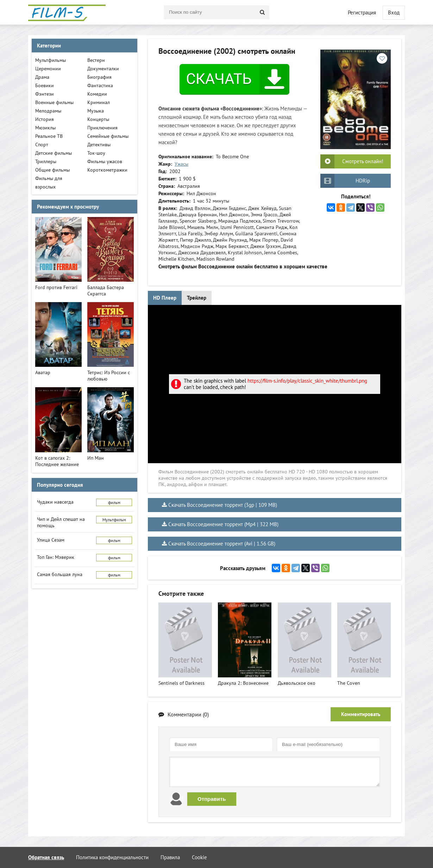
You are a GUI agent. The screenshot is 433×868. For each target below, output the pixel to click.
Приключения (102, 128)
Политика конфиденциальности (112, 857)
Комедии (97, 94)
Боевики (45, 85)
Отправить (212, 799)
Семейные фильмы (108, 136)
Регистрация (362, 12)
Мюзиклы (45, 128)
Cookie (199, 857)
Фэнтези (45, 94)
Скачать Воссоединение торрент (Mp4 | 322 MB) (223, 524)
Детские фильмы (54, 153)
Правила (170, 857)
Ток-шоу (96, 153)
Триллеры (46, 161)
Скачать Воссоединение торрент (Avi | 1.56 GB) (222, 544)
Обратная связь (46, 857)
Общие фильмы (52, 170)
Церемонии (48, 69)
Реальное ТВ (49, 136)
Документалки (103, 69)
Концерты (98, 119)
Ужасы (181, 164)
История (45, 119)
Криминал (99, 102)
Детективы (99, 145)
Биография (99, 77)
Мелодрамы (48, 111)
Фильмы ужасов (105, 161)
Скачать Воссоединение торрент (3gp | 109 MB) (223, 505)
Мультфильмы (51, 60)
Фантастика (100, 85)
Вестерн (96, 60)
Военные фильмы (54, 102)
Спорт (42, 145)
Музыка (96, 111)
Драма (42, 77)
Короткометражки (107, 170)
